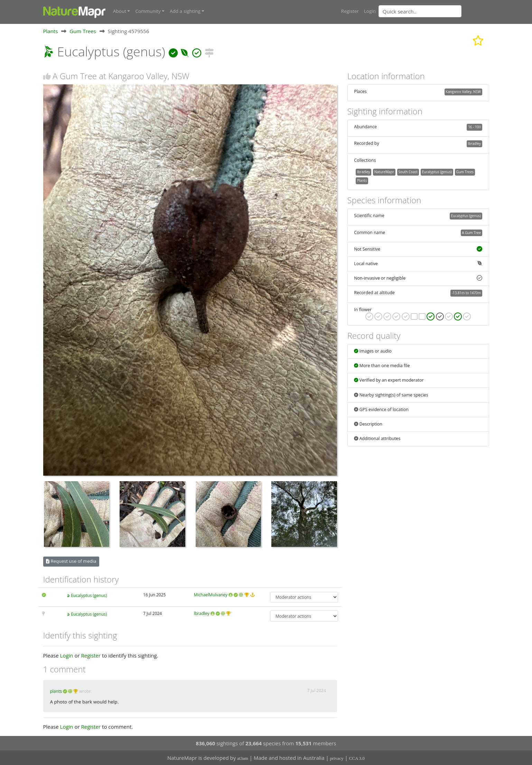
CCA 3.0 (357, 758)
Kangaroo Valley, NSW (463, 91)
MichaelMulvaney (211, 594)
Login (370, 11)
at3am (243, 758)
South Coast (408, 171)
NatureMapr (384, 171)
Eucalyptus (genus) (89, 595)
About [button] (120, 11)
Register (350, 11)
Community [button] (148, 11)
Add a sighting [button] (185, 11)
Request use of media (71, 561)
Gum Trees (83, 31)
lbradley (202, 613)
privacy (337, 758)
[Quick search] (420, 11)
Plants (51, 31)
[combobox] (434, 11)
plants (56, 691)
